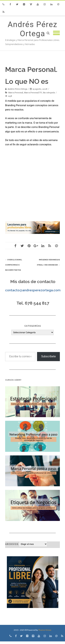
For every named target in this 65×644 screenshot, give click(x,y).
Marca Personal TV (33, 92)
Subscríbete (48, 356)
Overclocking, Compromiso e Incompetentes (14, 265)
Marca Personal (16, 92)
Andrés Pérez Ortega (33, 29)
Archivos (12, 544)
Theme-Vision (45, 630)
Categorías (33, 326)
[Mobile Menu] (56, 33)
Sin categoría (49, 92)
